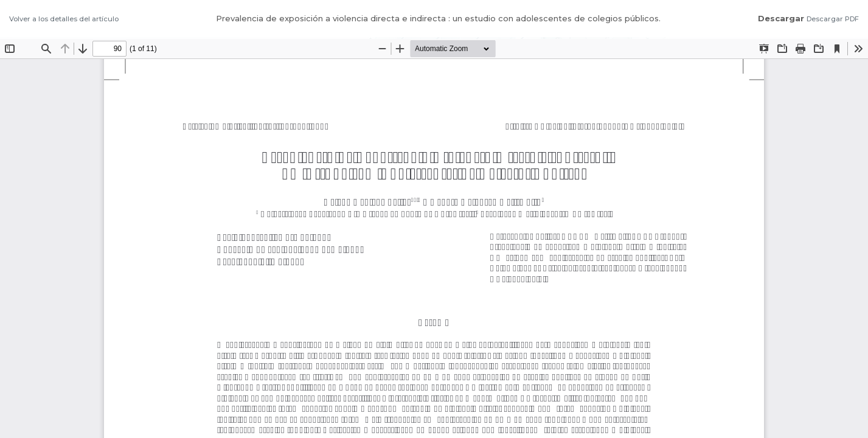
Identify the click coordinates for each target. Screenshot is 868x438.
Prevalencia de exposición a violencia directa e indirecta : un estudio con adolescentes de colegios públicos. (438, 18)
